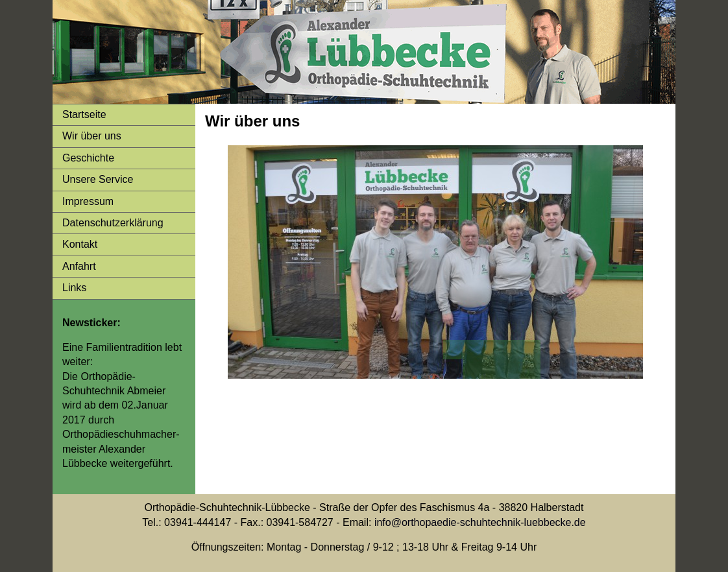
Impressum (88, 201)
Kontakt (80, 244)
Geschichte (88, 158)
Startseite (84, 114)
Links (74, 288)
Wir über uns (92, 136)
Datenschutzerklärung (113, 223)
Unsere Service (98, 179)
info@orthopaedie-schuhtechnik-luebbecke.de (480, 522)
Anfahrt (79, 266)
